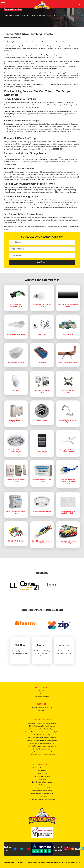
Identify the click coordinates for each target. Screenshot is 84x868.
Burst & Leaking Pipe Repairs (42, 782)
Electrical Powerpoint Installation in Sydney (42, 746)
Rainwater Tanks (42, 773)
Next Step (42, 262)
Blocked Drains (42, 796)
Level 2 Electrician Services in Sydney (42, 743)
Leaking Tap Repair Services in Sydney (42, 799)
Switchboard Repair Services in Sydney (42, 755)
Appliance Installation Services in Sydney (42, 723)
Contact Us (42, 710)
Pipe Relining (42, 779)
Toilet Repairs (42, 785)
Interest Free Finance (42, 694)
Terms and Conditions (42, 697)
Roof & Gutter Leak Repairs (42, 768)
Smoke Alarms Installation (42, 749)
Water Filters (42, 771)
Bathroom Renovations (42, 776)
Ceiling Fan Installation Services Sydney (42, 729)
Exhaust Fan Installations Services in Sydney (42, 740)
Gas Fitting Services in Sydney (42, 788)
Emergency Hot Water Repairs (42, 791)
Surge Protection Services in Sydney (42, 752)
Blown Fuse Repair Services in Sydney (42, 726)
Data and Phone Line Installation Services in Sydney (42, 732)
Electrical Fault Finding (42, 735)
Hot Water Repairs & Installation (42, 793)
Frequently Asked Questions (42, 707)
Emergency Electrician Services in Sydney (42, 738)
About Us (42, 691)
